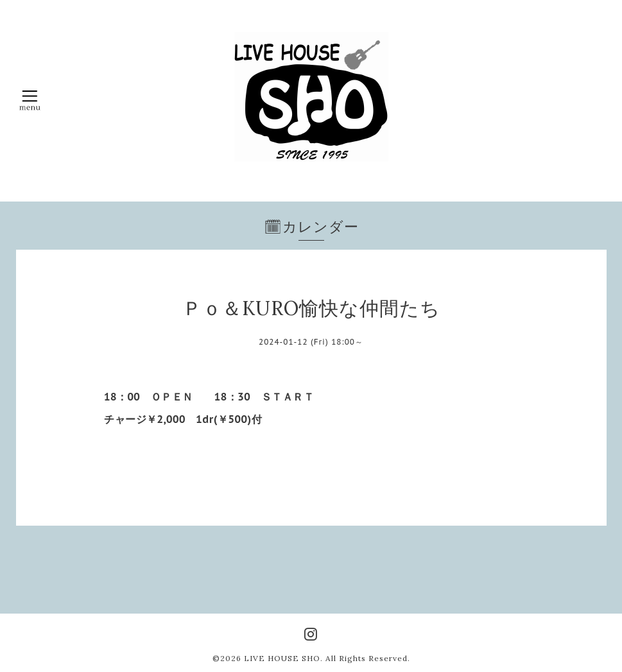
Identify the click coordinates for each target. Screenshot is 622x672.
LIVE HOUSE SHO (282, 658)
